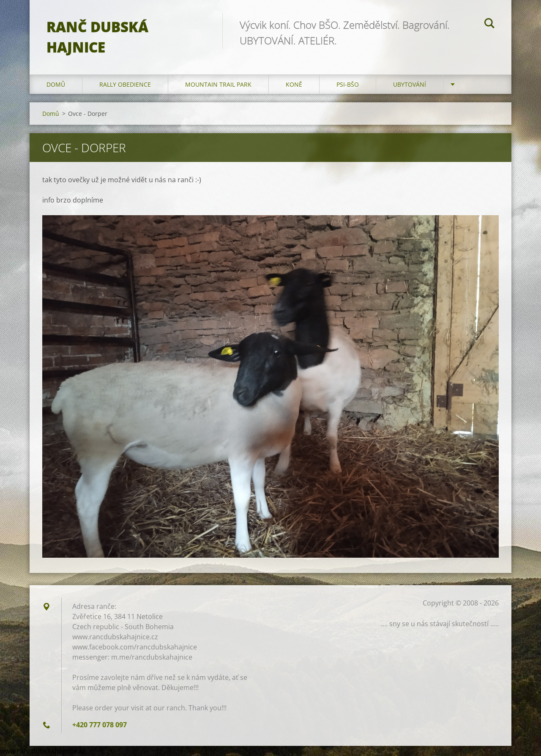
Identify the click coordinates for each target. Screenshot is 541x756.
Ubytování (410, 84)
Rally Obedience (125, 84)
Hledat (489, 25)
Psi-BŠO (348, 84)
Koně (294, 84)
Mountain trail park (218, 84)
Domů (56, 84)
